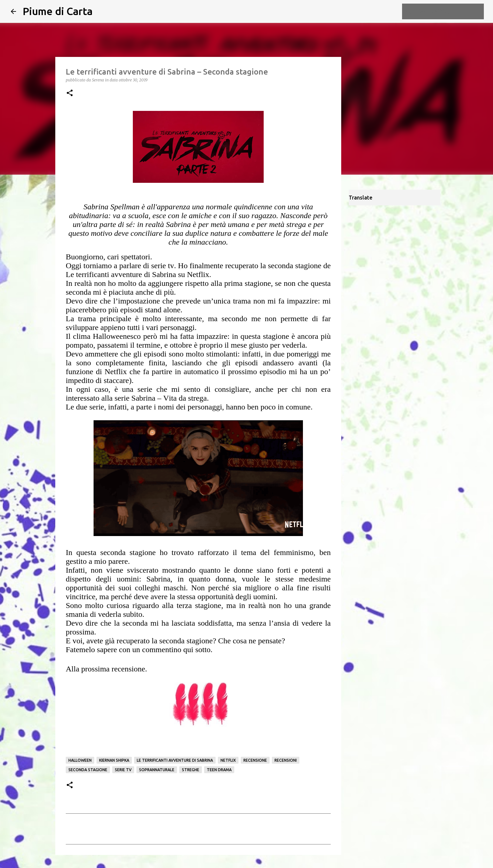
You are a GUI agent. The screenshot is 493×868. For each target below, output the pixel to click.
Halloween (80, 760)
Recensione (255, 760)
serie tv (123, 770)
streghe (191, 770)
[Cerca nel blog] (449, 11)
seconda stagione (88, 770)
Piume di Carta (58, 11)
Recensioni (286, 760)
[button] (70, 93)
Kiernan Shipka (114, 760)
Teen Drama (219, 770)
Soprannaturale (157, 770)
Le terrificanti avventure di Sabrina (175, 760)
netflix (228, 760)
